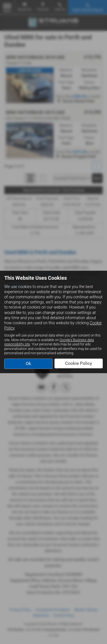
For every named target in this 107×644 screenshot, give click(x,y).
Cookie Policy (79, 363)
